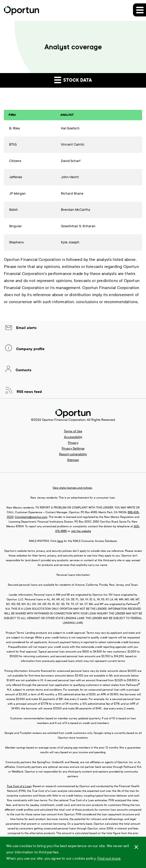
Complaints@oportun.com (31, 517)
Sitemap (73, 460)
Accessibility (73, 437)
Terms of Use (73, 431)
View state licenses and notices (72, 488)
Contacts (23, 370)
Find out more (109, 858)
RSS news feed (29, 392)
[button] (139, 10)
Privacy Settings (73, 448)
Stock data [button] (73, 80)
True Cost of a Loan (19, 786)
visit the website (81, 531)
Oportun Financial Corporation (64, 420)
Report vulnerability (73, 454)
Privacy (73, 443)
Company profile (30, 349)
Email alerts (26, 328)
